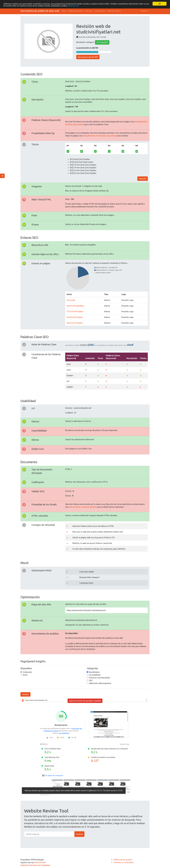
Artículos (88, 11)
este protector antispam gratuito (83, 507)
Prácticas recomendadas (100, 678)
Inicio (64, 11)
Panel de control (114, 11)
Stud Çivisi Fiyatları (75, 323)
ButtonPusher (40, 862)
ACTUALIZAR (102, 42)
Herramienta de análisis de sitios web (40, 11)
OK (160, 4)
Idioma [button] (144, 11)
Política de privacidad (123, 860)
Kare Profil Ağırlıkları (75, 306)
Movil (25, 675)
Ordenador (27, 672)
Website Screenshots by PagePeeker (35, 865)
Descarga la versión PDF (88, 57)
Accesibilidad (95, 675)
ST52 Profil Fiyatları (75, 311)
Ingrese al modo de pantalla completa (85, 701)
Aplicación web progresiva (100, 683)
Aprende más (73, 6)
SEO (91, 680)
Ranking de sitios (76, 11)
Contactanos (100, 11)
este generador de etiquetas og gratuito (100, 136)
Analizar (25, 694)
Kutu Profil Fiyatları (75, 317)
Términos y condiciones (124, 862)
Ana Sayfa (71, 300)
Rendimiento (94, 672)
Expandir (143, 179)
